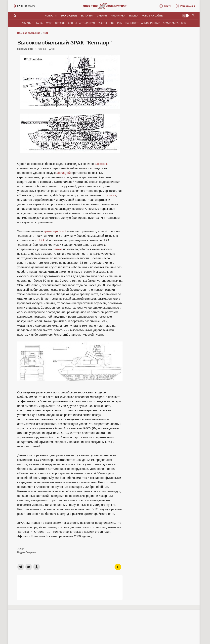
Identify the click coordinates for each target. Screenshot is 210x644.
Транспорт (132, 23)
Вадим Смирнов (27, 552)
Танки (40, 23)
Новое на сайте (152, 16)
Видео (133, 16)
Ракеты (102, 23)
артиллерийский (55, 231)
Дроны (72, 23)
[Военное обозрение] (105, 6)
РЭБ (120, 23)
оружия (111, 195)
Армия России (151, 23)
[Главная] (14, 16)
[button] (165, 6)
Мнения (102, 16)
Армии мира (171, 23)
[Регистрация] (185, 6)
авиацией (64, 173)
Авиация (27, 23)
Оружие (60, 23)
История (87, 16)
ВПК (183, 23)
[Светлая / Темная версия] (185, 16)
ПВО (112, 23)
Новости (51, 16)
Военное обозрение (29, 33)
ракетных (101, 164)
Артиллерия (87, 23)
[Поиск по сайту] (193, 16)
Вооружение (69, 16)
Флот (49, 23)
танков (58, 249)
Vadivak (31, 633)
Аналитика (118, 16)
